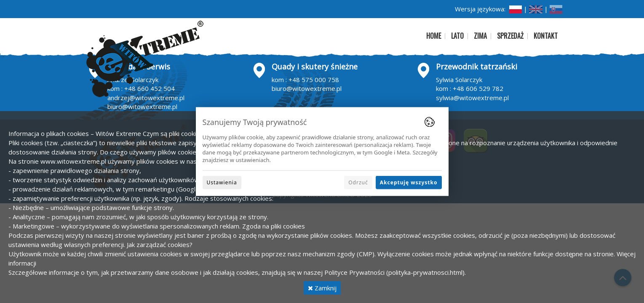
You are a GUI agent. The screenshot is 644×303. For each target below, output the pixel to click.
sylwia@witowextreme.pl (472, 98)
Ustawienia (222, 182)
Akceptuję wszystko (409, 182)
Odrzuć (358, 182)
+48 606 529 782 (478, 88)
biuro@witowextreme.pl (142, 106)
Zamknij (322, 288)
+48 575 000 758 (314, 80)
